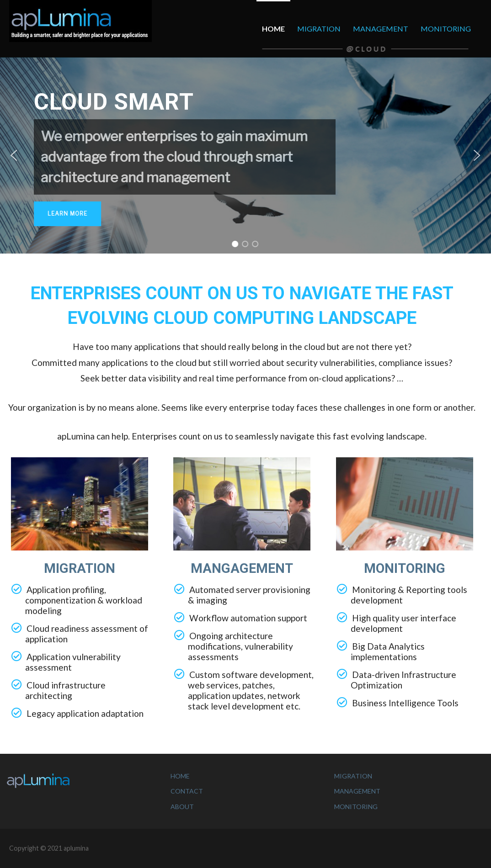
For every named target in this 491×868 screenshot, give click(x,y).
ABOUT (182, 807)
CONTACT (187, 791)
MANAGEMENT (381, 29)
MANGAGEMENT (242, 568)
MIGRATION (319, 29)
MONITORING (446, 29)
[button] (14, 155)
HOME (273, 29)
